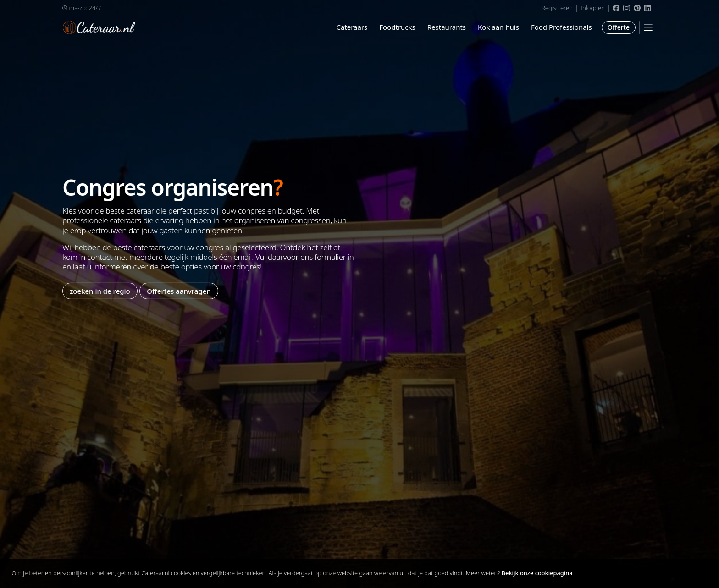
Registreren (557, 8)
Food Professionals (561, 27)
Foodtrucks (397, 27)
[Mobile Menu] (648, 27)
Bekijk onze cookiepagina (537, 573)
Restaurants (447, 27)
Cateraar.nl (99, 27)
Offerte (619, 27)
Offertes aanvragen (179, 291)
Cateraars (352, 27)
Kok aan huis (498, 27)
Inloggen (593, 8)
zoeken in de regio (100, 291)
